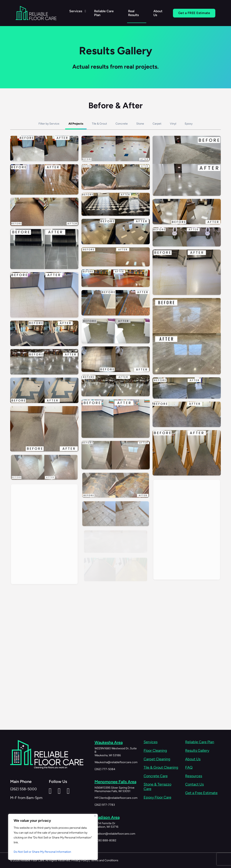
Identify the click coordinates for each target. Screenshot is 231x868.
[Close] (95, 816)
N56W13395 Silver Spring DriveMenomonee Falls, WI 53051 (114, 789)
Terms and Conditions (104, 860)
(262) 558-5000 (24, 789)
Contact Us (194, 784)
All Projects (76, 130)
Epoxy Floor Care (157, 797)
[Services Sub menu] (85, 11)
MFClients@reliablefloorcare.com (116, 798)
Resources (194, 776)
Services (75, 11)
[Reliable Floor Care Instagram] (68, 791)
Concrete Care (156, 776)
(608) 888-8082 (105, 840)
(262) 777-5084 (105, 769)
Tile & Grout (99, 130)
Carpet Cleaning (157, 759)
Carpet (157, 130)
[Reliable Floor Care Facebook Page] (59, 791)
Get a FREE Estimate (194, 13)
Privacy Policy (80, 860)
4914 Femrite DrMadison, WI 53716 (106, 825)
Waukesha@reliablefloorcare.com (116, 762)
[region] (53, 837)
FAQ (189, 768)
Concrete (122, 130)
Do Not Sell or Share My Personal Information (42, 852)
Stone (140, 130)
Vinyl (173, 130)
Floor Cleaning (155, 751)
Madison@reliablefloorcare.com (115, 833)
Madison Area (107, 817)
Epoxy (189, 130)
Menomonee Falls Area (115, 781)
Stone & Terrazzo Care (157, 787)
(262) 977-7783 (105, 805)
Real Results (133, 13)
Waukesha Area (109, 742)
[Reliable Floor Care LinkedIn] (50, 791)
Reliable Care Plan (104, 13)
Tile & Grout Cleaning (161, 768)
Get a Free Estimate (201, 793)
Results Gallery (197, 751)
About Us (158, 13)
